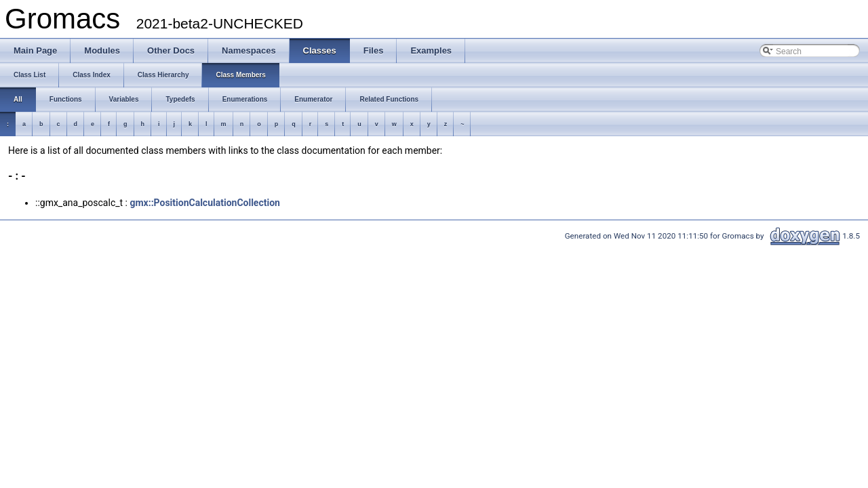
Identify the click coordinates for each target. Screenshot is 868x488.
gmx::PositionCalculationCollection (204, 203)
